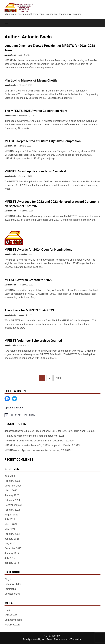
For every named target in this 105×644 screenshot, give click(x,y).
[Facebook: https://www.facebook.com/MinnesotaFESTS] (7, 399)
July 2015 (10, 558)
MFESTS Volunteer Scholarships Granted (33, 341)
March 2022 (11, 524)
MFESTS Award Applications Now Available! (35, 171)
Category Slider (13, 584)
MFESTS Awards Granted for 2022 (29, 280)
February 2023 (12, 510)
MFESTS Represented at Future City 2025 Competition (43, 141)
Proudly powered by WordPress (38, 639)
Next (60, 378)
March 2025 (11, 490)
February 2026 (12, 481)
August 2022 (11, 515)
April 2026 (10, 476)
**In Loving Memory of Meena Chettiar (32, 80)
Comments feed (13, 620)
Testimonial (11, 589)
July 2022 (10, 519)
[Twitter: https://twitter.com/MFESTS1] (14, 399)
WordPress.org (12, 625)
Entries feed (11, 615)
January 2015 (12, 563)
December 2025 (13, 486)
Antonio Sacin (10, 55)
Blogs (8, 579)
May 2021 (10, 529)
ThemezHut (76, 639)
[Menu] (6, 23)
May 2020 (10, 544)
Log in (8, 610)
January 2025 (12, 495)
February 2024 (12, 500)
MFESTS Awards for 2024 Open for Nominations (38, 250)
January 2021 (12, 539)
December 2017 (13, 548)
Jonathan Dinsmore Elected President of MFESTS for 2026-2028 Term (42, 431)
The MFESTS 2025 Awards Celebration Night (36, 111)
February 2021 (12, 534)
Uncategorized (12, 594)
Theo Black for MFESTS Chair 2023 (29, 310)
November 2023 (13, 505)
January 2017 (12, 553)
